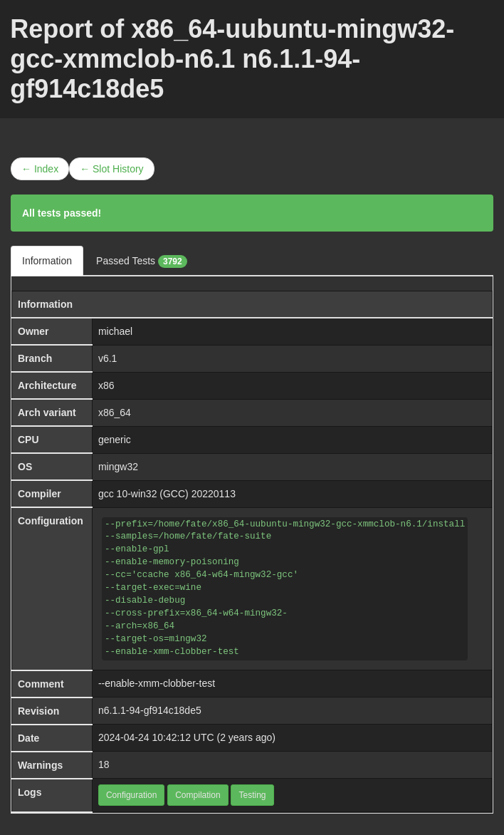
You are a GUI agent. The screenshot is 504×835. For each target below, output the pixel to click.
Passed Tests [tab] (142, 261)
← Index (40, 169)
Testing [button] (252, 795)
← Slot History (111, 169)
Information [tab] (47, 261)
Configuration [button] (131, 795)
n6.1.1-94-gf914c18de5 (150, 710)
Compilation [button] (198, 795)
